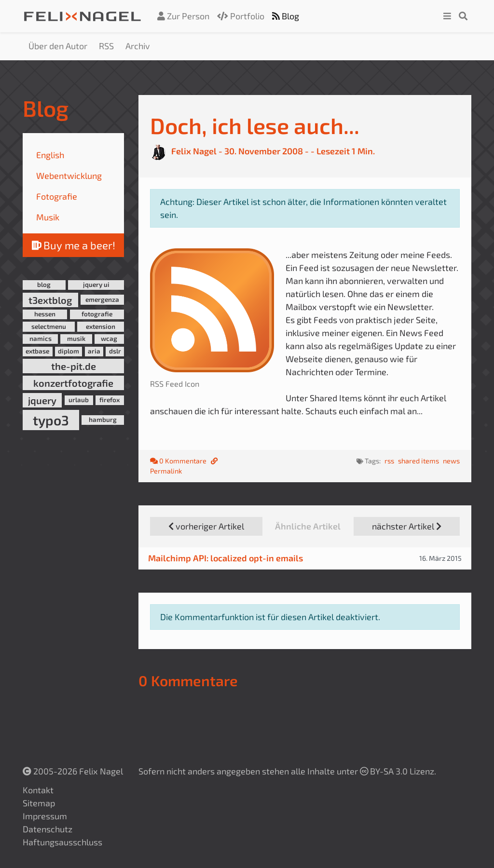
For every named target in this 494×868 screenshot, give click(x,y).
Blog (286, 16)
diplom (69, 351)
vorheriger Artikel (206, 526)
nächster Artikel (407, 526)
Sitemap (39, 803)
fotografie (97, 314)
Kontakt (38, 790)
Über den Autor (58, 46)
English (50, 155)
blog (44, 285)
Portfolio (241, 16)
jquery (42, 400)
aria (94, 351)
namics (41, 339)
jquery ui (96, 285)
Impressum (45, 816)
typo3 (51, 420)
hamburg (103, 420)
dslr (115, 351)
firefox (110, 400)
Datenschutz (48, 829)
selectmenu (49, 326)
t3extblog (50, 300)
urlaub (79, 400)
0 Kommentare (179, 461)
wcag (109, 339)
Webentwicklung (69, 176)
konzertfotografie (73, 383)
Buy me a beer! (74, 245)
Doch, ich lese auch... (255, 125)
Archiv (138, 46)
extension (101, 326)
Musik (48, 217)
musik (76, 339)
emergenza (102, 299)
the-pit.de (74, 366)
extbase (37, 351)
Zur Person (183, 16)
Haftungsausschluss (62, 842)
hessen (45, 314)
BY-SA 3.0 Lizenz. (398, 771)
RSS (106, 46)
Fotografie (57, 196)
